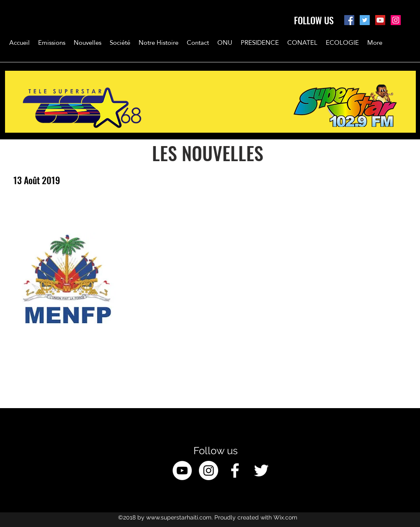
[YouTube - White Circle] (182, 470)
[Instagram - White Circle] (209, 470)
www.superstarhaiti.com (179, 517)
